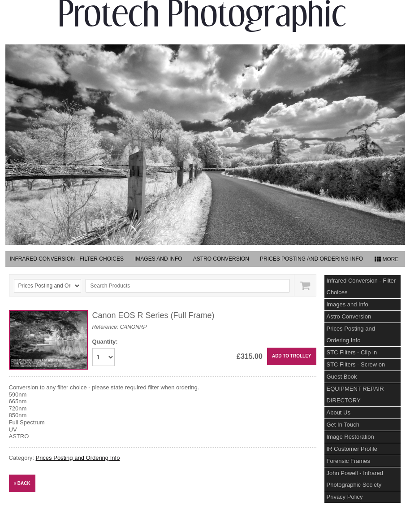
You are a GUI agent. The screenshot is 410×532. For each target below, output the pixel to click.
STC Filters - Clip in (352, 352)
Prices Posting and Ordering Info (311, 259)
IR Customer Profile (352, 449)
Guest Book (342, 377)
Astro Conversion (221, 259)
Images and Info (158, 259)
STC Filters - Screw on (356, 364)
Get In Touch (343, 425)
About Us (339, 412)
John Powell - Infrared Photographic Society (355, 479)
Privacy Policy (345, 497)
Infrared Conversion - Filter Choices (67, 259)
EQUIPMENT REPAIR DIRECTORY (355, 395)
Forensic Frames (349, 461)
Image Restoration (350, 437)
